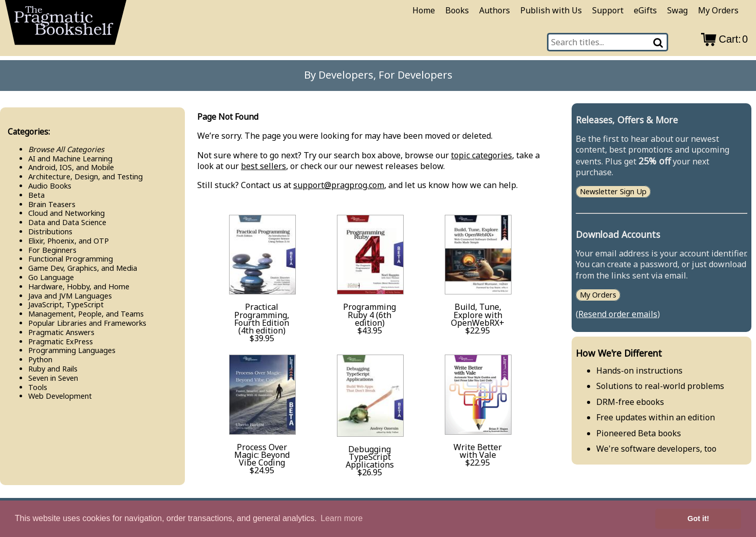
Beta (36, 195)
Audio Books (50, 186)
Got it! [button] (698, 519)
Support (608, 10)
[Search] (659, 42)
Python (40, 359)
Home (424, 10)
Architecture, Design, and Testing (86, 177)
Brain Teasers (52, 204)
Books (457, 10)
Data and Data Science (67, 222)
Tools (38, 387)
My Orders (718, 10)
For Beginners (52, 250)
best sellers (263, 166)
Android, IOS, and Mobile (71, 167)
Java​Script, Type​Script (66, 304)
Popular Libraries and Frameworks (87, 323)
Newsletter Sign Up (613, 192)
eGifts (645, 10)
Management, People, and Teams (86, 314)
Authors (495, 10)
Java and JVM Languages (70, 296)
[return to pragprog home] (66, 26)
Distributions (50, 232)
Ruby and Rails (53, 369)
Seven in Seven (53, 378)
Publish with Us (551, 10)
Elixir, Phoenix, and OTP (69, 241)
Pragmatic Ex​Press (61, 341)
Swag (677, 10)
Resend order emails (618, 314)
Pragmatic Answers (61, 332)
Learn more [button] (342, 518)
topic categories (481, 155)
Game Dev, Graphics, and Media (83, 268)
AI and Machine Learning (70, 159)
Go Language (51, 277)
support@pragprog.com (339, 185)
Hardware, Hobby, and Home (79, 286)
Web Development (60, 396)
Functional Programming (71, 259)
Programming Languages (72, 350)
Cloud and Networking (67, 213)
